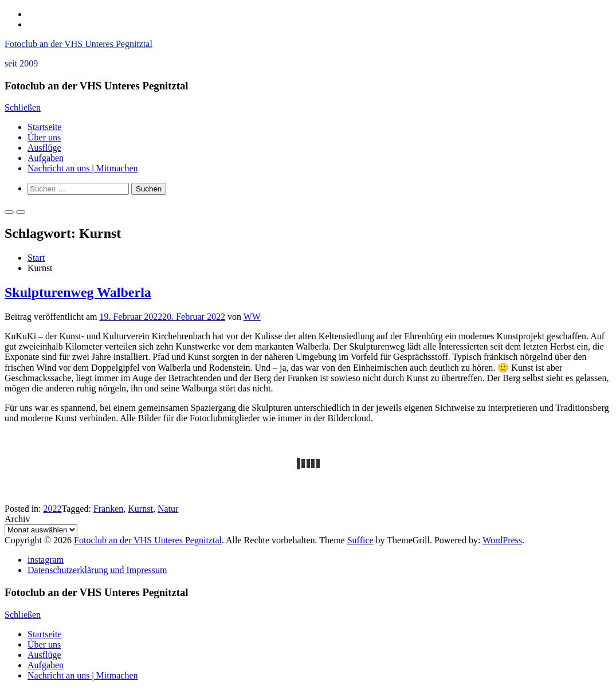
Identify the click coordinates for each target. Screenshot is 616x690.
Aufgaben (46, 158)
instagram (46, 560)
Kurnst (140, 509)
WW (252, 317)
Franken (108, 509)
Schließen (23, 107)
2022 (53, 509)
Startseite (45, 127)
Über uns (44, 137)
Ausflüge (44, 148)
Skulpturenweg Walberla (78, 292)
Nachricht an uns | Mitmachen (83, 168)
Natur (168, 509)
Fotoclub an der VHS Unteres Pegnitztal (79, 44)
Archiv (17, 519)
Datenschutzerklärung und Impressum (97, 570)
